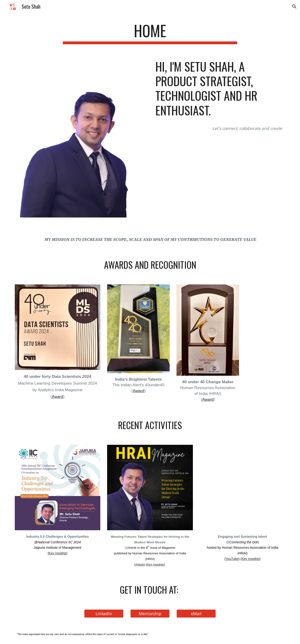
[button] (294, 7)
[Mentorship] (150, 614)
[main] (150, 33)
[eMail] (196, 614)
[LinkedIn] (104, 614)
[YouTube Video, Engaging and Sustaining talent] (242, 488)
